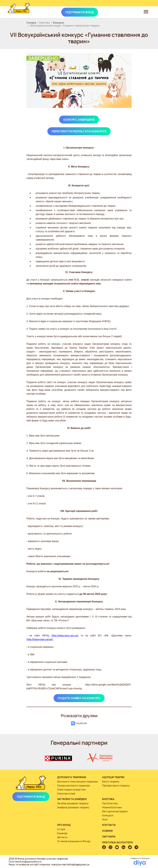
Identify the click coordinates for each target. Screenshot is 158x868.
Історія (61, 829)
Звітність (62, 837)
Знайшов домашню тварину (73, 807)
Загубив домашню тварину (73, 803)
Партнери (109, 837)
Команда (62, 833)
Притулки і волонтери (117, 842)
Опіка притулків (66, 794)
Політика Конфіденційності (25, 862)
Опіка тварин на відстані (71, 790)
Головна (31, 23)
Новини (107, 831)
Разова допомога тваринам (73, 786)
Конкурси (59, 23)
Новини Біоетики (112, 807)
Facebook (79, 723)
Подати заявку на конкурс (79, 698)
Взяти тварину (111, 782)
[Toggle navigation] (146, 12)
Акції (105, 819)
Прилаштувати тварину (116, 786)
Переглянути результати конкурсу (79, 131)
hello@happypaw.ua (78, 864)
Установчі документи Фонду (74, 841)
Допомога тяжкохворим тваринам (77, 782)
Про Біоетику (110, 803)
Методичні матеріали (115, 811)
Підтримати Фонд (31, 797)
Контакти (109, 825)
